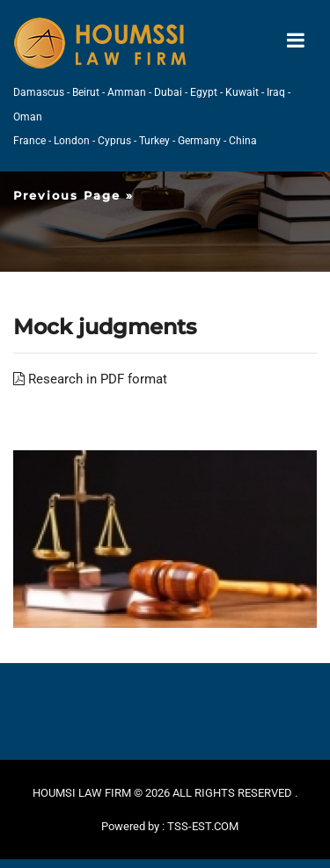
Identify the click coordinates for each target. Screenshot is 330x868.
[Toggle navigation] (296, 41)
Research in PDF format (90, 379)
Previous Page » (73, 195)
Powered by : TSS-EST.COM (170, 826)
